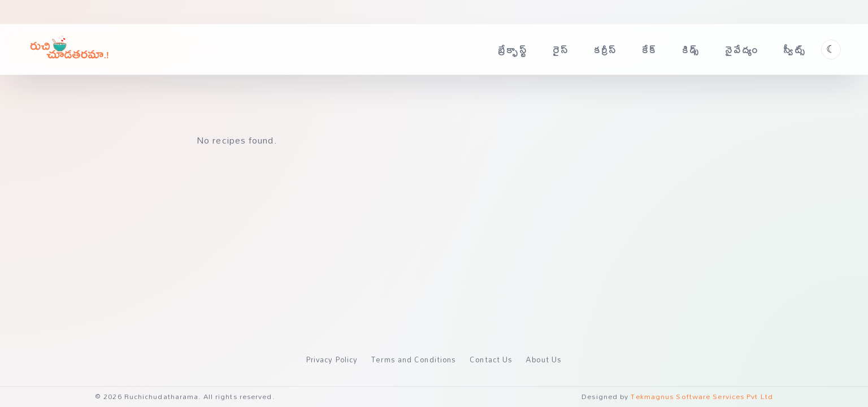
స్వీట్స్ (795, 49)
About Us (544, 360)
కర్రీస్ (606, 49)
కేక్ (650, 49)
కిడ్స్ (691, 49)
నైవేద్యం (742, 49)
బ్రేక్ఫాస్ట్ (513, 49)
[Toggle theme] (831, 49)
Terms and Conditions (414, 360)
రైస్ (561, 49)
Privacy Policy (332, 360)
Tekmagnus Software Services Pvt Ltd (702, 397)
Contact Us (491, 360)
